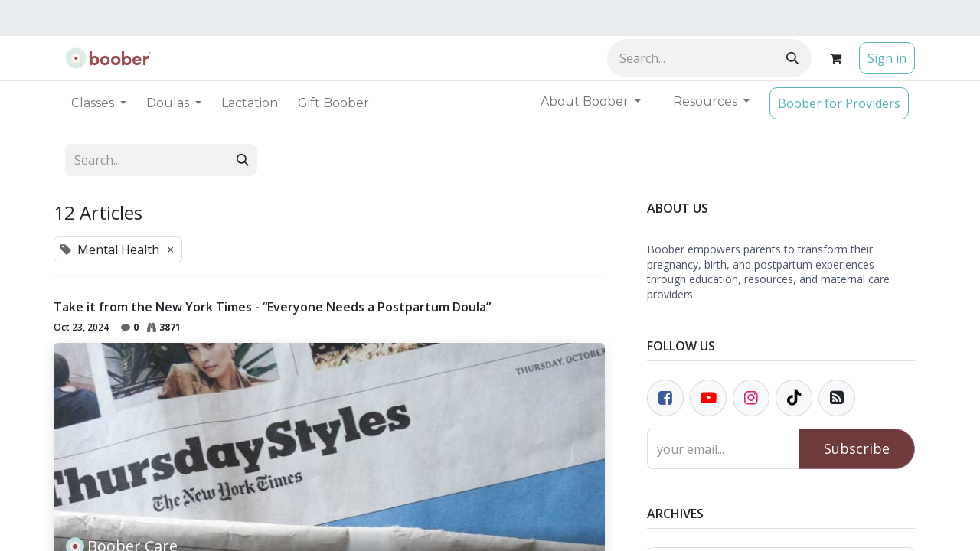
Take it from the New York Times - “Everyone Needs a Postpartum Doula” (272, 307)
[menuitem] (250, 103)
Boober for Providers (839, 103)
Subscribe (857, 448)
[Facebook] (665, 398)
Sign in (887, 58)
